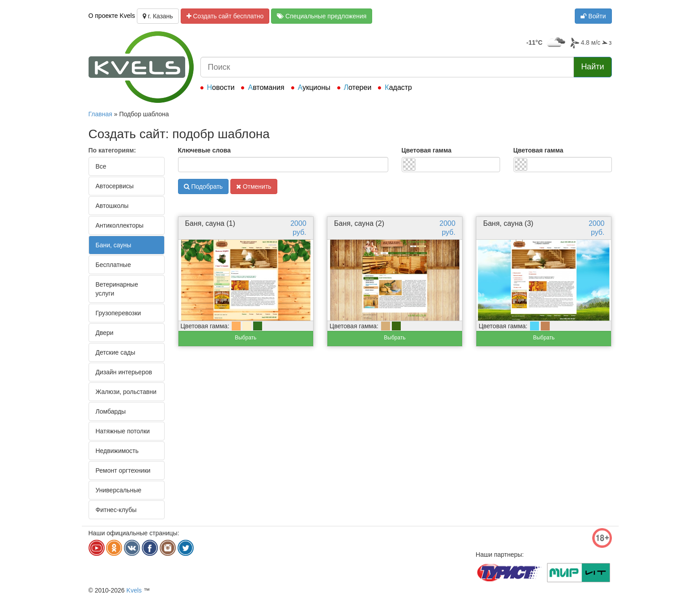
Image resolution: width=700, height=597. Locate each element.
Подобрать (203, 186)
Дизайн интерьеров (124, 372)
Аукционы (314, 87)
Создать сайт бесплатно (225, 16)
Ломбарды (111, 411)
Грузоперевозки (119, 313)
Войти (593, 16)
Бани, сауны (114, 245)
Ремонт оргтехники (123, 470)
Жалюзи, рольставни (126, 392)
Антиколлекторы (120, 225)
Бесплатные (113, 265)
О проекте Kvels (112, 16)
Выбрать (246, 338)
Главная (100, 114)
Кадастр (398, 87)
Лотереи (358, 87)
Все (101, 166)
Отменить (254, 186)
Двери (105, 333)
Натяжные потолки (123, 431)
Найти (592, 67)
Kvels (134, 590)
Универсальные (119, 490)
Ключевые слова (204, 150)
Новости (221, 87)
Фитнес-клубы (116, 510)
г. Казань (158, 16)
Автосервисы (115, 186)
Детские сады (116, 352)
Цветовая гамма (427, 150)
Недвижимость (117, 451)
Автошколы (112, 206)
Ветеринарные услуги (117, 289)
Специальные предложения (322, 16)
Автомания (266, 87)
